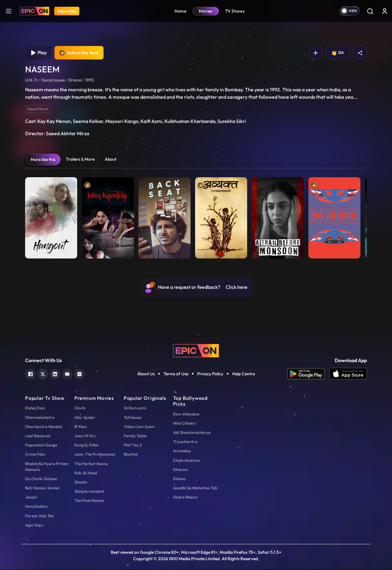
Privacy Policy (210, 374)
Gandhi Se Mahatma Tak (195, 488)
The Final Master (90, 501)
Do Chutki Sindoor (41, 479)
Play (38, 53)
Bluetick (131, 455)
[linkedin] (55, 374)
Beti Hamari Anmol (42, 488)
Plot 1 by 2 (133, 446)
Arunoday (182, 451)
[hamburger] (9, 11)
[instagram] (79, 374)
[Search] (370, 11)
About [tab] (111, 160)
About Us (146, 374)
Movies (206, 11)
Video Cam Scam (139, 427)
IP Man (81, 427)
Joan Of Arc (85, 436)
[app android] (308, 374)
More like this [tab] (43, 160)
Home (180, 11)
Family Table (135, 436)
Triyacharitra (185, 442)
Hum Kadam (36, 507)
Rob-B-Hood (86, 473)
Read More (38, 109)
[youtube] (67, 374)
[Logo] (34, 11)
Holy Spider (85, 418)
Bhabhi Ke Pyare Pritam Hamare (47, 467)
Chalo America (186, 461)
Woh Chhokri (185, 423)
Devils (80, 408)
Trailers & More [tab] (80, 160)
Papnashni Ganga (41, 446)
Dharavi (181, 470)
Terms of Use (176, 374)
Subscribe (67, 11)
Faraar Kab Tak (40, 516)
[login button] (385, 11)
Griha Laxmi (135, 408)
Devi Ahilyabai (186, 414)
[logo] (196, 350)
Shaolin (81, 482)
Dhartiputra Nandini (44, 427)
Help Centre (243, 374)
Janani (31, 498)
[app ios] (348, 374)
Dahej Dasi (35, 408)
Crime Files (35, 455)
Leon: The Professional (95, 455)
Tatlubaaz (133, 418)
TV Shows (235, 11)
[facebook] (30, 374)
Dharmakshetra (40, 418)
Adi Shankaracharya (192, 433)
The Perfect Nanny (91, 464)
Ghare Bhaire (185, 498)
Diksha (179, 479)
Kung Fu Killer (87, 446)
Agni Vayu (34, 525)
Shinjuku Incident (89, 492)
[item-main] (51, 217)
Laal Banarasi (38, 436)
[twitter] (43, 374)
